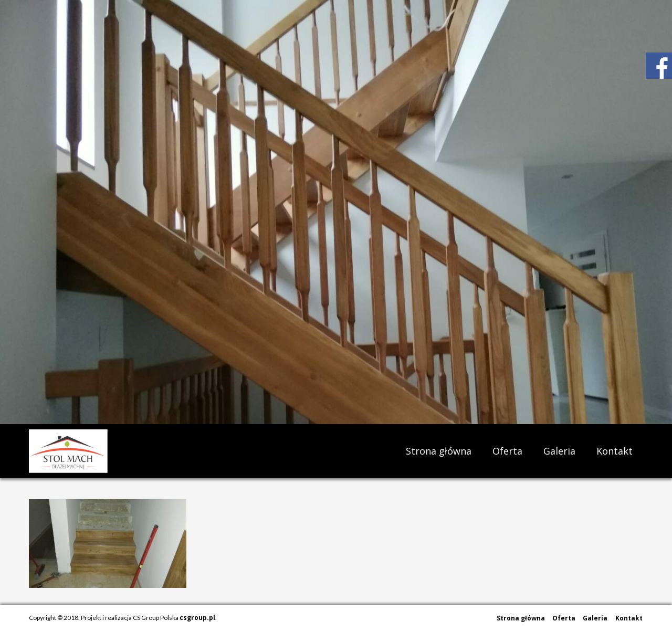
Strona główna (439, 451)
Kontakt (615, 451)
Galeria (559, 451)
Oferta (507, 451)
